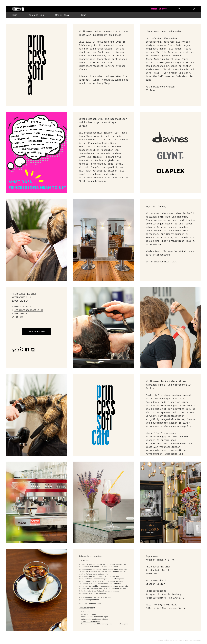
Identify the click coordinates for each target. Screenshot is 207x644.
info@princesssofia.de (29, 310)
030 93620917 (23, 307)
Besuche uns (36, 15)
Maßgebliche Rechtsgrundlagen (94, 619)
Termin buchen (158, 9)
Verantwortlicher (88, 614)
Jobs (83, 15)
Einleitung (86, 612)
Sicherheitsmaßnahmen (90, 622)
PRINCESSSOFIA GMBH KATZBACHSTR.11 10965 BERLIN (24, 298)
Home (14, 15)
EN (194, 9)
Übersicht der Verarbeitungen (94, 617)
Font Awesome (194, 640)
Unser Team (62, 15)
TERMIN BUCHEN (37, 332)
